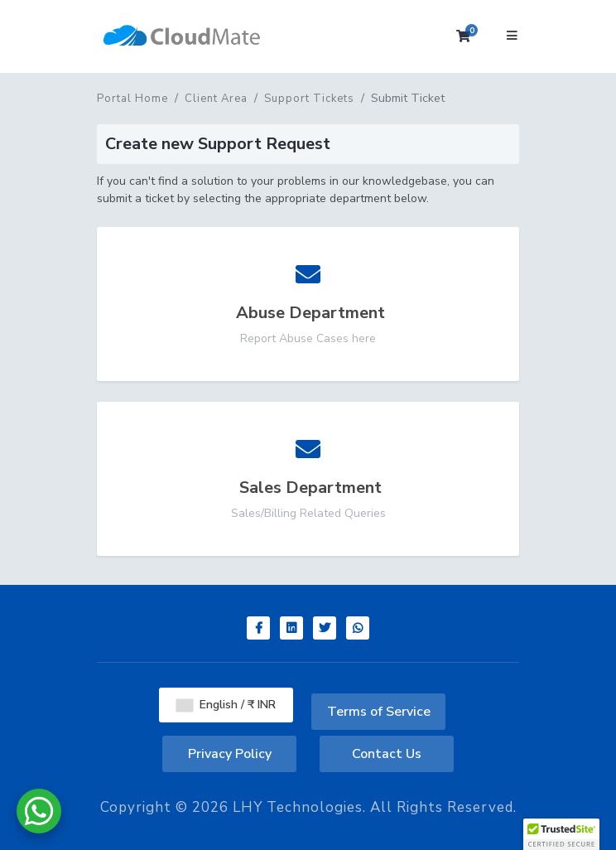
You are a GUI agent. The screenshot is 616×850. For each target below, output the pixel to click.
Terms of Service (379, 712)
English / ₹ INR (226, 705)
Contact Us (387, 754)
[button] (561, 834)
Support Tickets (309, 99)
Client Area (216, 99)
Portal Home (132, 99)
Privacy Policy (230, 754)
